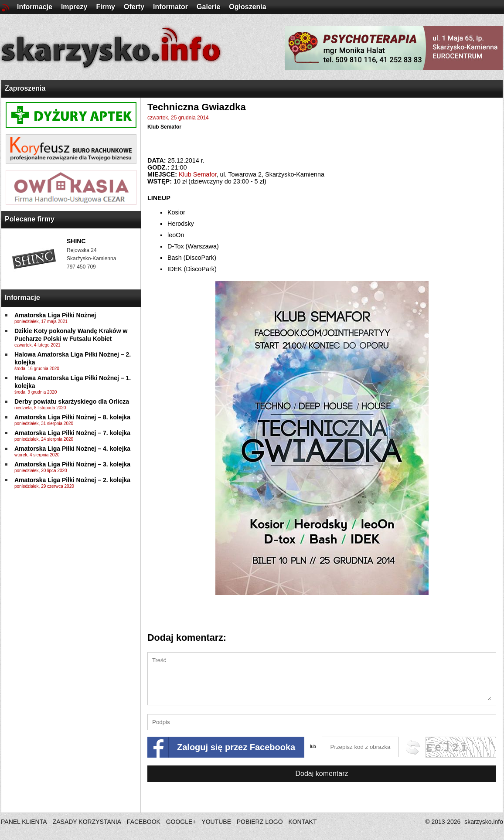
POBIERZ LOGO (260, 822)
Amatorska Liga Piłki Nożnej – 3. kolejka (72, 464)
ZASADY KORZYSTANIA (87, 822)
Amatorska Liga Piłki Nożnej (55, 315)
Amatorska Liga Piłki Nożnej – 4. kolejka (72, 449)
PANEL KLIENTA (25, 822)
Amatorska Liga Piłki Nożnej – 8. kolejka (72, 417)
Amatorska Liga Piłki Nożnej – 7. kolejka (72, 433)
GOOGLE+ (181, 822)
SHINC (76, 241)
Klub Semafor (164, 127)
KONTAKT (302, 822)
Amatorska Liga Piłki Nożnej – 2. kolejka (72, 480)
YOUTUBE (216, 822)
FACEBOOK (144, 822)
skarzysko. (484, 822)
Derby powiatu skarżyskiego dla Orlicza (72, 401)
